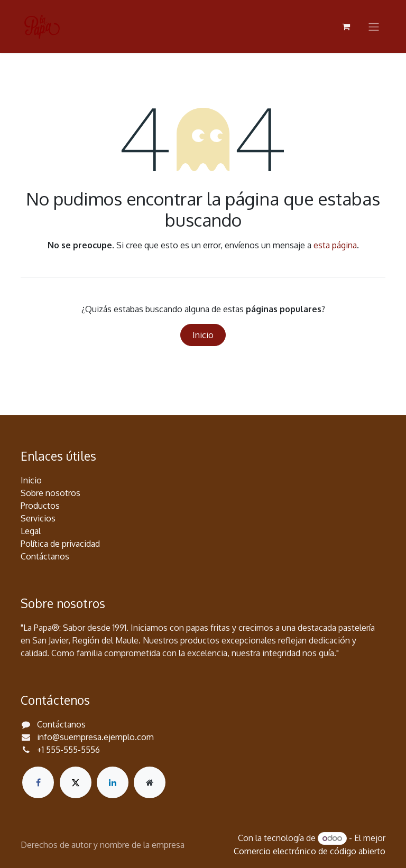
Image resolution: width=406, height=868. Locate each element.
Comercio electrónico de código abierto (310, 851)
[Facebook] (38, 782)
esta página (335, 245)
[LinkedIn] (113, 782)
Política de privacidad (60, 544)
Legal (31, 531)
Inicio (203, 335)
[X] (76, 782)
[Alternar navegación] (374, 26)
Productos (40, 506)
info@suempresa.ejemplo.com (95, 737)
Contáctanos (45, 556)
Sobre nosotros (50, 493)
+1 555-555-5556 (68, 750)
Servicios (38, 518)
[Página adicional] (150, 782)
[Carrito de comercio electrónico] (346, 26)
